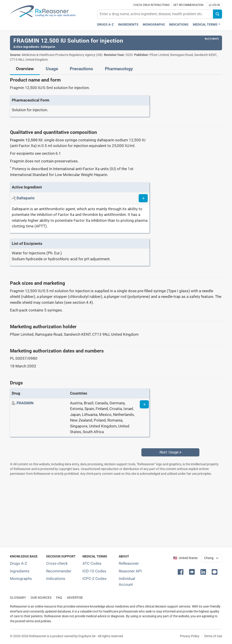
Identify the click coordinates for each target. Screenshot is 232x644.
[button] (181, 572)
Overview (25, 69)
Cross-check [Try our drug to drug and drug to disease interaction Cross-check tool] (57, 563)
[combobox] (155, 14)
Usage (52, 69)
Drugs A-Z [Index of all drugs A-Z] (18, 563)
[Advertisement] (116, 511)
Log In (214, 5)
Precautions (81, 69)
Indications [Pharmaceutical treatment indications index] (179, 25)
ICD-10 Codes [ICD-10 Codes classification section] (94, 571)
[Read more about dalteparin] (143, 198)
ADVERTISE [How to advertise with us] (75, 598)
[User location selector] (212, 558)
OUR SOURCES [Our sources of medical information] (41, 598)
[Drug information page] (144, 404)
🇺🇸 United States (185, 558)
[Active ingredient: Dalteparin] (26, 198)
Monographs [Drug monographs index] (154, 25)
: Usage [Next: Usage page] (170, 452)
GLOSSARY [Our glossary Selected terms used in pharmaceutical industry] (18, 598)
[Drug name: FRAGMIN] (25, 403)
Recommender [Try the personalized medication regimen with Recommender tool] (59, 571)
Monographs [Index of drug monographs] (21, 579)
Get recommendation (188, 5)
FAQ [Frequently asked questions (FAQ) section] (59, 598)
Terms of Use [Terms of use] (213, 636)
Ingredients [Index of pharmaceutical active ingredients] (20, 571)
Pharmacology (119, 69)
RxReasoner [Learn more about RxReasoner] (129, 563)
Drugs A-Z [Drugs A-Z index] (105, 25)
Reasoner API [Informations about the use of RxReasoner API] (130, 571)
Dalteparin (48, 47)
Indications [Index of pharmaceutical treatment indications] (56, 579)
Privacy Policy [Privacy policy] (190, 636)
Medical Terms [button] (205, 25)
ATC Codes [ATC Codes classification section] (92, 563)
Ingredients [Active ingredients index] (128, 25)
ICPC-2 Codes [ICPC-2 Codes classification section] (94, 579)
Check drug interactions (151, 5)
